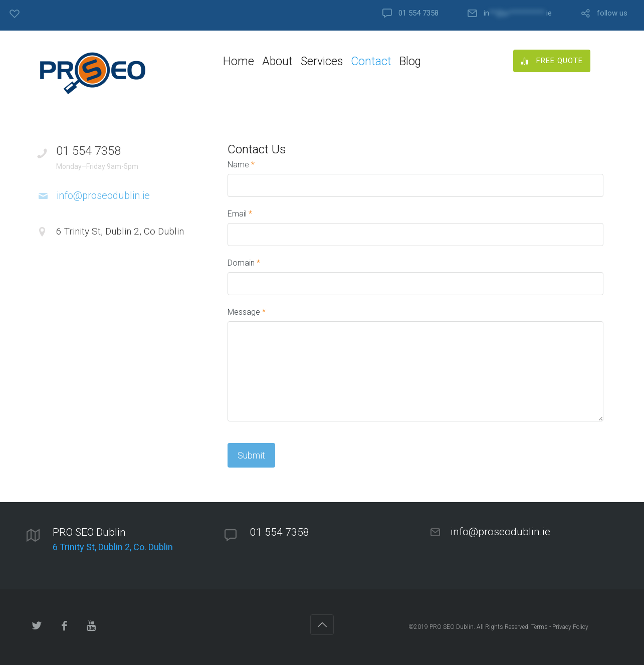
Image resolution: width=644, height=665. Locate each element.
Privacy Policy (570, 627)
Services (322, 61)
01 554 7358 (418, 13)
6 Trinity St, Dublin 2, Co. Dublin (113, 547)
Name (241, 165)
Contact (371, 61)
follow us (612, 13)
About (277, 61)
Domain (244, 263)
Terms (540, 627)
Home (239, 61)
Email (240, 214)
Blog (410, 61)
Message (247, 312)
